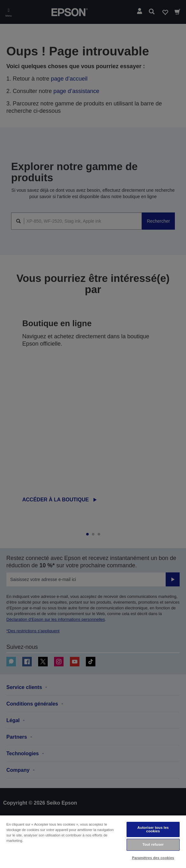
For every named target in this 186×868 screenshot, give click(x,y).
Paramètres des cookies (153, 858)
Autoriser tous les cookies (153, 829)
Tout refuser (153, 844)
